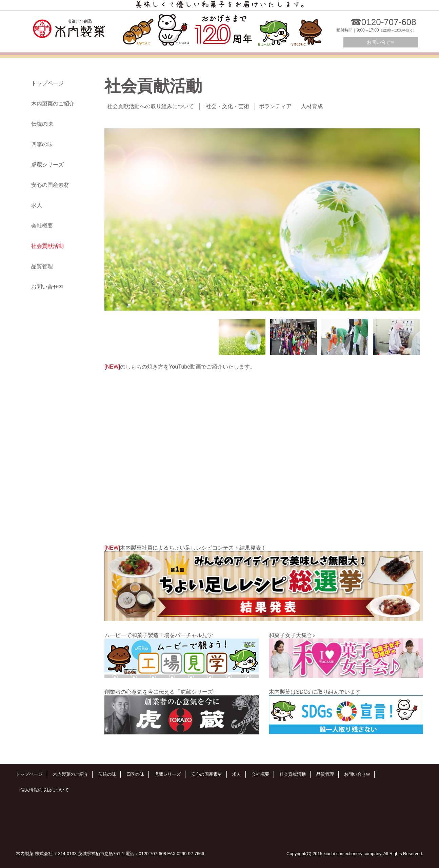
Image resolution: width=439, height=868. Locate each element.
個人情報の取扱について (45, 790)
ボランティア (275, 106)
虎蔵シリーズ (47, 165)
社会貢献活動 (47, 246)
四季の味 (42, 144)
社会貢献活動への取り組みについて (151, 106)
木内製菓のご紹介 (53, 104)
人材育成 (312, 106)
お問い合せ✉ (381, 42)
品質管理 (42, 266)
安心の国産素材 (50, 185)
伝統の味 (42, 124)
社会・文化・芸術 (227, 106)
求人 (37, 205)
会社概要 (42, 226)
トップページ (47, 83)
